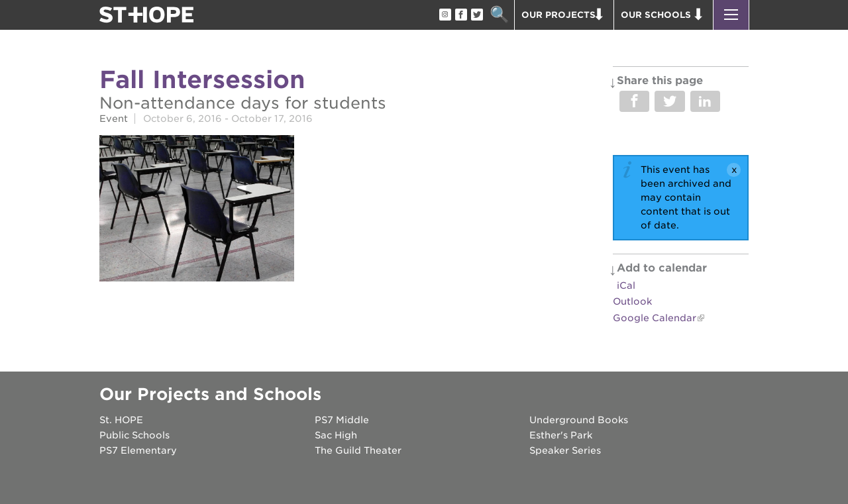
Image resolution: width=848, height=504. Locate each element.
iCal (626, 285)
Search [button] (499, 15)
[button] (731, 15)
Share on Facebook (634, 101)
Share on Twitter (669, 101)
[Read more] (197, 210)
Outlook (632, 301)
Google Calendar (655, 318)
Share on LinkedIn (705, 101)
